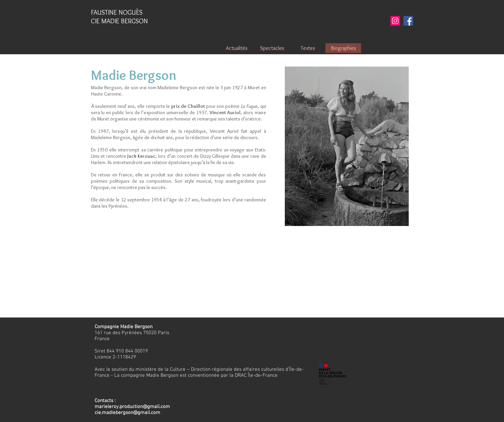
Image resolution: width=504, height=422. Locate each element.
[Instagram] (395, 21)
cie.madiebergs (111, 413)
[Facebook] (408, 21)
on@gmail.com (144, 413)
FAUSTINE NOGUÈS (117, 12)
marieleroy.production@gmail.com (132, 407)
